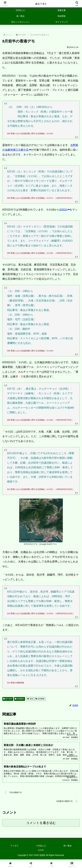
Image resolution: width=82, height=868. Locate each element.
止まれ (41, 851)
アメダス (14, 847)
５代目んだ (41, 847)
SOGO (64, 210)
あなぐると (41, 4)
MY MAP (8, 699)
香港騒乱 (19, 699)
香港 (30, 699)
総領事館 (40, 699)
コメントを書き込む (41, 824)
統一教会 (68, 847)
